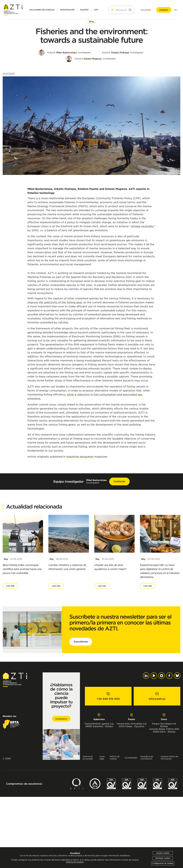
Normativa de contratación (147, 829)
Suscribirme (81, 713)
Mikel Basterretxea (66, 52)
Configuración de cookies (163, 863)
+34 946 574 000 (108, 770)
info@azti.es (157, 770)
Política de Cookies (75, 862)
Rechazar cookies (163, 858)
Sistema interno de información (169, 829)
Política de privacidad (88, 829)
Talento (84, 10)
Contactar (119, 553)
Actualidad (143, 10)
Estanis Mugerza (93, 59)
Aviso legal (102, 829)
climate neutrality (142, 226)
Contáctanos (61, 790)
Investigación (67, 10)
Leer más (10, 657)
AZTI (96, 10)
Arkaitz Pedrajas (120, 52)
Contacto (161, 10)
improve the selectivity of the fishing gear (55, 374)
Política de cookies (114, 829)
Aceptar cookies (163, 853)
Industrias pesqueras (80, 528)
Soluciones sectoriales (42, 10)
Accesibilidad (131, 829)
